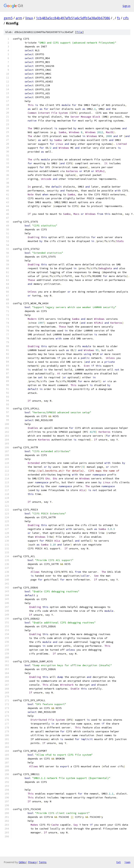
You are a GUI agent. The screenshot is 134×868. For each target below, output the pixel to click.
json (127, 862)
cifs (126, 18)
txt (118, 862)
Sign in (126, 6)
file (79, 32)
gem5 (8, 18)
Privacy (32, 862)
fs (118, 18)
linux (29, 18)
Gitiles (22, 862)
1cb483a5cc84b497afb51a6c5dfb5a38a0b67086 (73, 18)
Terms (43, 862)
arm (19, 18)
